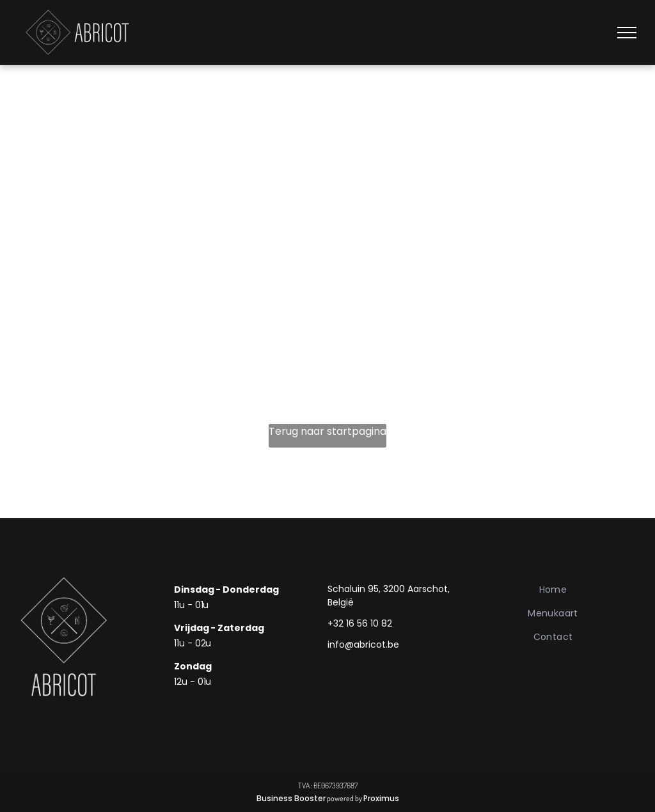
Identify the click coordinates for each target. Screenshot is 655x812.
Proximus (381, 798)
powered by (344, 798)
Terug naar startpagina (327, 431)
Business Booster (291, 798)
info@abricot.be (363, 644)
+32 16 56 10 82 (360, 623)
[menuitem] (553, 590)
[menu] (627, 33)
